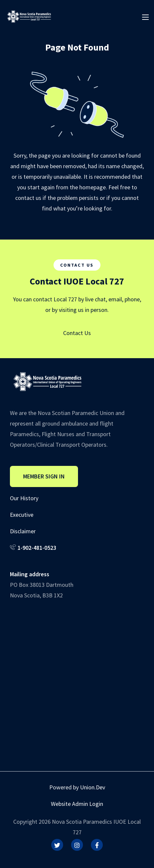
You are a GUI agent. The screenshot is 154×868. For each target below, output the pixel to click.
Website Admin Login (77, 804)
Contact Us (77, 333)
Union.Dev (93, 787)
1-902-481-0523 (37, 548)
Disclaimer (23, 531)
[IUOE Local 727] (29, 16)
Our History (24, 498)
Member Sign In (44, 476)
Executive (22, 515)
